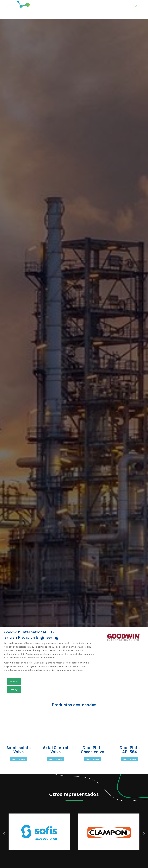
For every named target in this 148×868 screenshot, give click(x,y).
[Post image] (39, 832)
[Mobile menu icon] (142, 6)
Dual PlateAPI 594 (130, 750)
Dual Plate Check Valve (92, 750)
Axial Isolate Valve (19, 750)
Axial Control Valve (56, 750)
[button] (14, 682)
